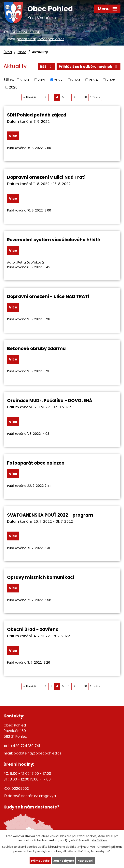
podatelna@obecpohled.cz (40, 39)
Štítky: (9, 80)
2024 (93, 80)
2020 (25, 80)
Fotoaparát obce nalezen (36, 463)
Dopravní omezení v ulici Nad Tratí (46, 177)
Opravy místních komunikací (41, 577)
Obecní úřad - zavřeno (33, 629)
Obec (22, 52)
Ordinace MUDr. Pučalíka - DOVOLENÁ (50, 400)
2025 (111, 80)
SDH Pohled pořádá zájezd (37, 115)
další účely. (100, 841)
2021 (41, 80)
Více (13, 136)
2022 (58, 80)
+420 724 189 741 (25, 32)
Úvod (8, 52)
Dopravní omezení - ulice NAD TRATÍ (48, 296)
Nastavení (85, 861)
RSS (46, 67)
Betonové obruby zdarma (36, 348)
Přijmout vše (40, 861)
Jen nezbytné (64, 861)
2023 (76, 80)
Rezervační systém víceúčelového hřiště (54, 240)
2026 (13, 87)
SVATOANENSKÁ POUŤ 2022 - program (50, 515)
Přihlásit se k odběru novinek (89, 67)
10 (86, 97)
